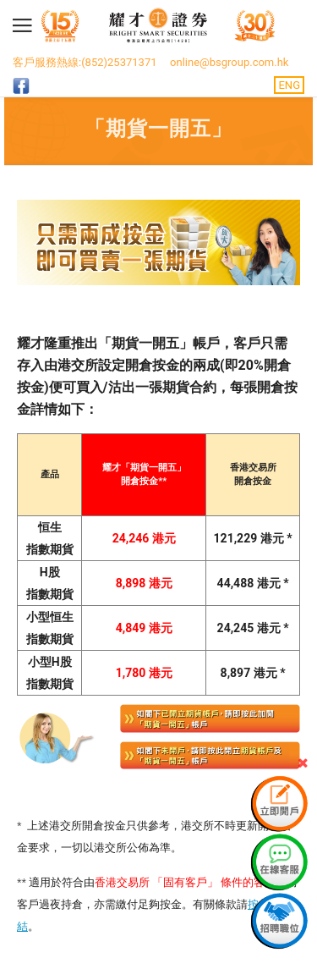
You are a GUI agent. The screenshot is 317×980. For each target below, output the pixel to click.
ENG (289, 85)
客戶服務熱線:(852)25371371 (85, 62)
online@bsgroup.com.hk (229, 62)
